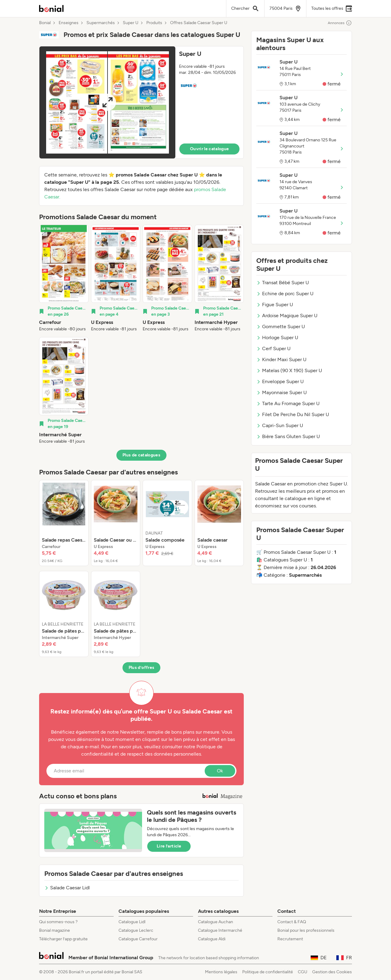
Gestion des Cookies (332, 972)
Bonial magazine (55, 930)
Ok (220, 771)
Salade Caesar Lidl (67, 888)
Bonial (45, 23)
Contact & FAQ (292, 922)
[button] (141, 102)
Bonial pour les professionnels (306, 930)
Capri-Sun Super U (280, 425)
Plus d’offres (142, 668)
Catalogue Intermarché (220, 930)
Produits (154, 23)
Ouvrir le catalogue (210, 149)
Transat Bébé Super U (283, 283)
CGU (303, 972)
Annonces (340, 23)
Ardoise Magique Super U (287, 316)
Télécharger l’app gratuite (63, 939)
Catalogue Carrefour (138, 939)
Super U (131, 23)
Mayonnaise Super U (281, 392)
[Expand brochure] (107, 102)
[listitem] (64, 278)
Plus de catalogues (141, 455)
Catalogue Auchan (216, 922)
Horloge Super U (277, 338)
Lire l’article (169, 846)
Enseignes (69, 23)
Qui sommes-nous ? (58, 922)
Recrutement (290, 939)
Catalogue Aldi (212, 939)
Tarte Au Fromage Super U (288, 403)
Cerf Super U (273, 348)
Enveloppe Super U (280, 381)
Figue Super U (275, 305)
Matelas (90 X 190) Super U (289, 370)
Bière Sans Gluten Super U (288, 436)
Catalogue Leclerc (136, 930)
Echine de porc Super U (285, 294)
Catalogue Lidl (132, 922)
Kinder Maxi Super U (281, 359)
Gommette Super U (281, 327)
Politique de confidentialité (268, 972)
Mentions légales (221, 972)
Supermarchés (101, 23)
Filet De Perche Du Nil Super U (293, 414)
